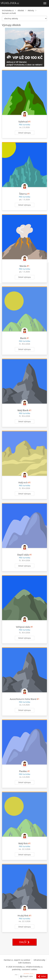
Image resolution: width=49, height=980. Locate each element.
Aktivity (31, 10)
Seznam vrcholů (9, 13)
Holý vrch (23, 483)
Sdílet (42, 976)
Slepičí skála (23, 555)
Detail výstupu (25, 133)
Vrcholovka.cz (8, 10)
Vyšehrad (23, 122)
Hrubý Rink (23, 916)
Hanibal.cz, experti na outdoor (17, 960)
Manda (23, 266)
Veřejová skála (23, 627)
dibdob (21, 10)
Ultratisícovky (39, 960)
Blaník (23, 338)
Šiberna (23, 194)
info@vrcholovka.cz (34, 967)
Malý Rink (23, 843)
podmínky (16, 969)
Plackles (23, 771)
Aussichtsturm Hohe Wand (23, 699)
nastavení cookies (29, 969)
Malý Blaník (23, 410)
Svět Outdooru (24, 963)
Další (25, 942)
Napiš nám (26, 976)
